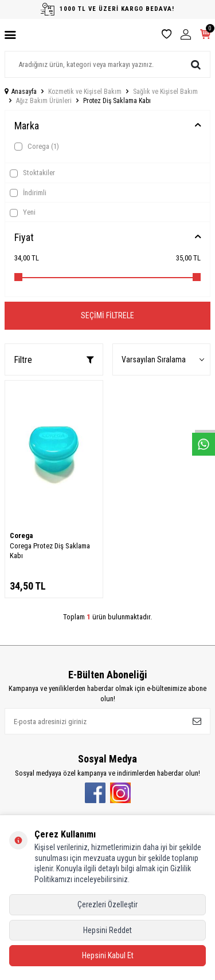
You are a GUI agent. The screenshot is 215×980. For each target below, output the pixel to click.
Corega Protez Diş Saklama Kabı (50, 551)
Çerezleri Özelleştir (107, 904)
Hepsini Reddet (107, 930)
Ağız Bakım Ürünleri (44, 101)
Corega (37, 147)
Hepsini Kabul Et (108, 955)
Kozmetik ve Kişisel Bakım (85, 92)
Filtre (54, 360)
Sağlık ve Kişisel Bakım (165, 92)
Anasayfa (21, 92)
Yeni (23, 212)
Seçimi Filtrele (107, 315)
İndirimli (28, 193)
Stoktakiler (32, 173)
